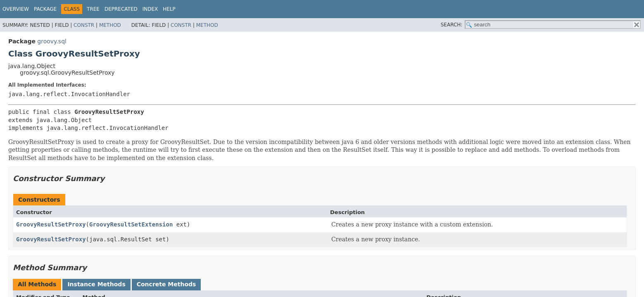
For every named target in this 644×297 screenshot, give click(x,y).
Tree (93, 9)
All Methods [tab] (37, 284)
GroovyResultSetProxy (51, 224)
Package (45, 9)
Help (169, 9)
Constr (84, 25)
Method (110, 25)
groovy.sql (52, 41)
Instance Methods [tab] (96, 284)
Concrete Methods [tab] (166, 284)
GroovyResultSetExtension (131, 224)
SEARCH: (452, 25)
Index (150, 9)
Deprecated (121, 9)
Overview (16, 9)
